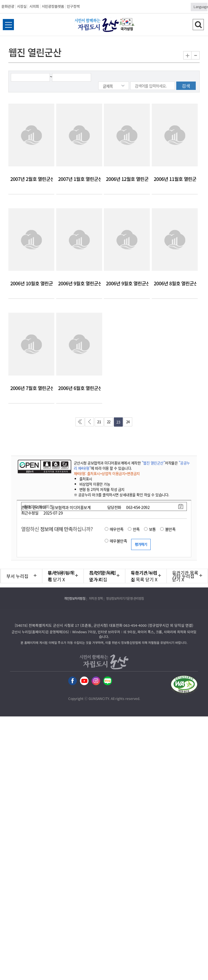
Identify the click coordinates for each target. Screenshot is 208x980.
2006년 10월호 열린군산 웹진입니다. (31, 283)
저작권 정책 (96, 598)
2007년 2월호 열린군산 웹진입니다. (31, 179)
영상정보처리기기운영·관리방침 (125, 598)
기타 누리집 (183, 576)
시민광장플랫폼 (53, 6)
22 (109, 422)
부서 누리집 (17, 576)
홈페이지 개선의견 (38, 506)
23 (118, 422)
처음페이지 (81, 423)
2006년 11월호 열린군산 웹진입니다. (175, 179)
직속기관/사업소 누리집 (103, 576)
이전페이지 (90, 423)
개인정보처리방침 (75, 598)
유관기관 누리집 (144, 576)
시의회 (34, 6)
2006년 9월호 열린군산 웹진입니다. (79, 283)
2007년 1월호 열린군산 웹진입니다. (79, 179)
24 (128, 422)
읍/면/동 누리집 (61, 576)
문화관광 (8, 6)
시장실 (22, 6)
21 (99, 422)
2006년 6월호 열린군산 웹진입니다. (79, 388)
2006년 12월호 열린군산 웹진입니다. (127, 179)
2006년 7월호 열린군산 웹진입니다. (31, 388)
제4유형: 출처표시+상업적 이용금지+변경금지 (107, 473)
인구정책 (73, 6)
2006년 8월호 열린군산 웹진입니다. (175, 283)
